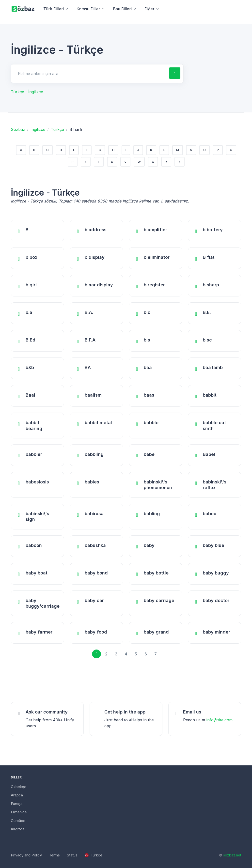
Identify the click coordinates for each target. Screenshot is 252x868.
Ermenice (19, 812)
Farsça (17, 804)
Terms (54, 855)
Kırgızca (18, 829)
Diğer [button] (150, 9)
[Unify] (23, 9)
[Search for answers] (90, 74)
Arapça (17, 795)
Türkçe (57, 129)
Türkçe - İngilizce (27, 92)
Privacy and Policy (26, 855)
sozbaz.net (232, 855)
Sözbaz (18, 129)
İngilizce (38, 129)
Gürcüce (18, 821)
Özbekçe (19, 787)
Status (72, 855)
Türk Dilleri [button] (54, 9)
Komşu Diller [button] (88, 9)
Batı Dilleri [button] (122, 9)
